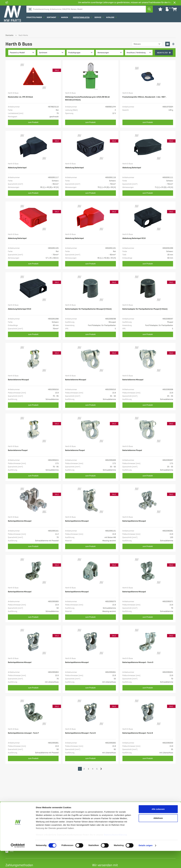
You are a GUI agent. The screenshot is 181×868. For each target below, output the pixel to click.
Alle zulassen (158, 826)
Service (100, 25)
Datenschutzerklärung (115, 852)
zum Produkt (33, 122)
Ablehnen (158, 835)
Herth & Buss (13, 93)
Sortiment (54, 25)
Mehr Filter (164, 53)
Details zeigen (145, 863)
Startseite (9, 35)
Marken (67, 25)
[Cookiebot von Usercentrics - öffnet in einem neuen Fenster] (18, 863)
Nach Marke (23, 35)
